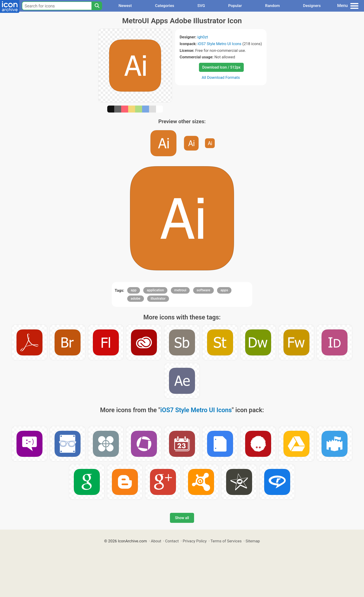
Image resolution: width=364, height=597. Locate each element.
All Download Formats (221, 77)
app (134, 290)
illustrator (158, 298)
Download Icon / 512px (221, 67)
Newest (125, 6)
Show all (182, 518)
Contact (172, 541)
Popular (235, 6)
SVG (201, 6)
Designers (312, 6)
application (155, 290)
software (203, 290)
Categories (165, 6)
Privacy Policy (195, 541)
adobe (136, 298)
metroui (180, 290)
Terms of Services (226, 541)
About (156, 541)
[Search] (97, 6)
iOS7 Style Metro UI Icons (219, 44)
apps (224, 290)
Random (272, 6)
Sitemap (253, 541)
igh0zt (203, 37)
